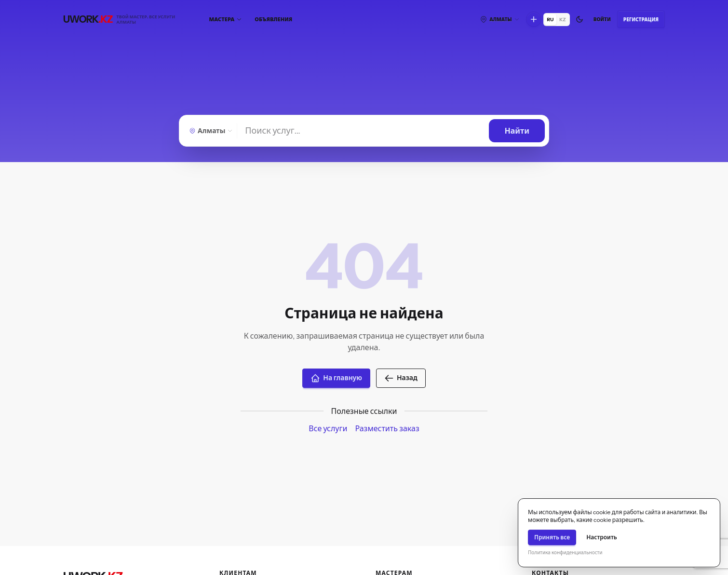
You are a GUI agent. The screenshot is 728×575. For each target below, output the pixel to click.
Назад (401, 378)
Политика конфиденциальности (565, 553)
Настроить (602, 537)
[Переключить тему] (580, 19)
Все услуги (328, 428)
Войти (602, 20)
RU (551, 20)
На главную (336, 378)
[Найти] (363, 131)
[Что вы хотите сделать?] (534, 19)
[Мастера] (226, 20)
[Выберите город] (499, 19)
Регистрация (641, 20)
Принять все (552, 537)
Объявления (273, 19)
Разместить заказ (387, 428)
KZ (563, 20)
